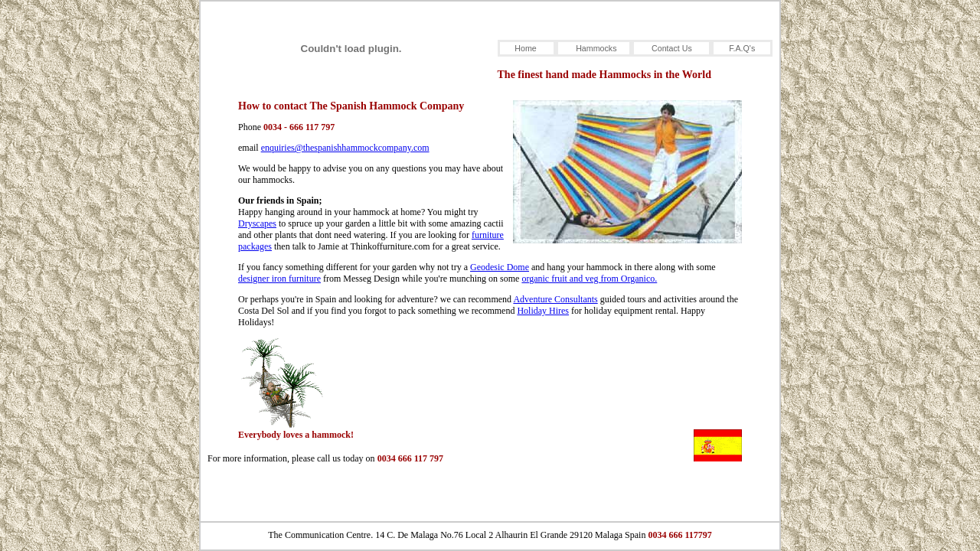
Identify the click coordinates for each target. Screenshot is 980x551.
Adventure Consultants (555, 299)
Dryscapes (257, 223)
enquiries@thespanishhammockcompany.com (345, 148)
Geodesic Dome (500, 267)
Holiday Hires (543, 311)
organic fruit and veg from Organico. (589, 279)
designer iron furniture (279, 279)
